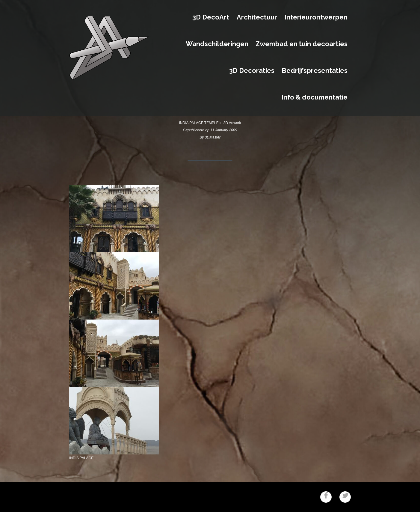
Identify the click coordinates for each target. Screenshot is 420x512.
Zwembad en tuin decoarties (302, 44)
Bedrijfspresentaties (315, 71)
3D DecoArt (211, 17)
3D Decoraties (252, 71)
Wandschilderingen (217, 44)
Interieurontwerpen (316, 17)
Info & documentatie (314, 97)
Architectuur (257, 17)
